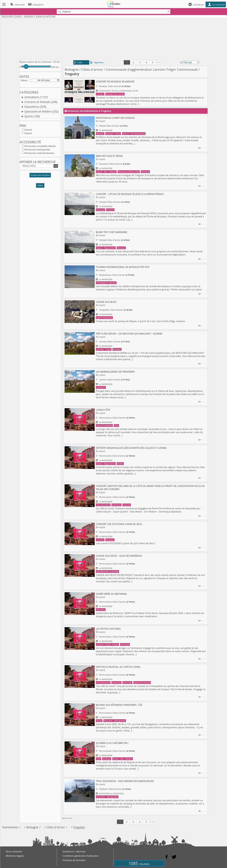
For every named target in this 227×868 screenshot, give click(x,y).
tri (181, 62)
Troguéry (79, 827)
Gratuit (28, 130)
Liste (78, 62)
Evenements (10, 827)
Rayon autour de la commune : (36, 62)
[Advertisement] (113, 39)
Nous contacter (14, 851)
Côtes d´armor (92, 69)
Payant (28, 134)
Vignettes (97, 62)
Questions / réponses (74, 851)
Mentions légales (15, 856)
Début (24, 81)
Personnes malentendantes (39, 154)
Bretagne (71, 69)
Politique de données (74, 860)
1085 (139, 863)
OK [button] (56, 167)
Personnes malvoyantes (37, 150)
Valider (40, 186)
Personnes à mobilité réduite (40, 147)
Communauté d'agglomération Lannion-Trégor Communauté (152, 69)
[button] (40, 177)
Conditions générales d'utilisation (80, 856)
